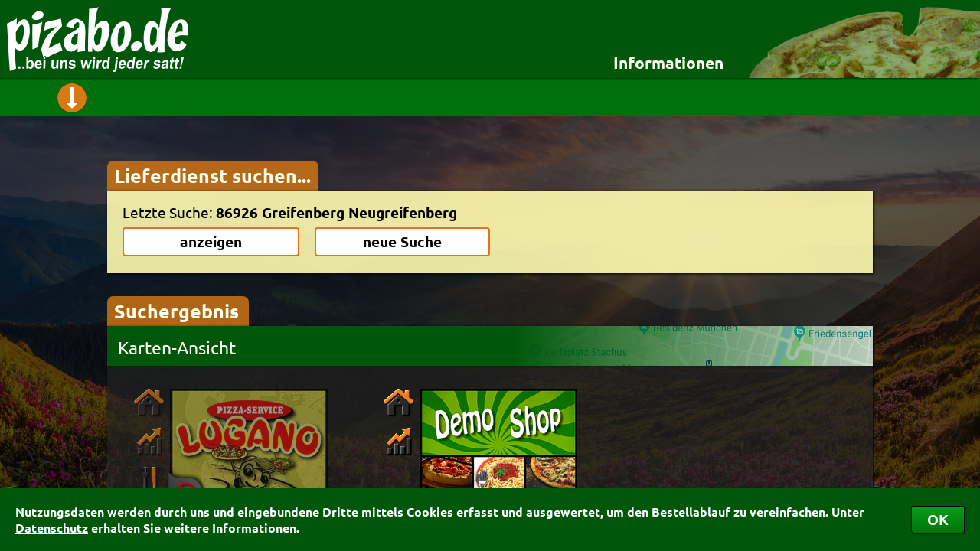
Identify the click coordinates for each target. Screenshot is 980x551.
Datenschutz (52, 528)
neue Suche (402, 241)
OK (938, 519)
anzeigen (211, 241)
